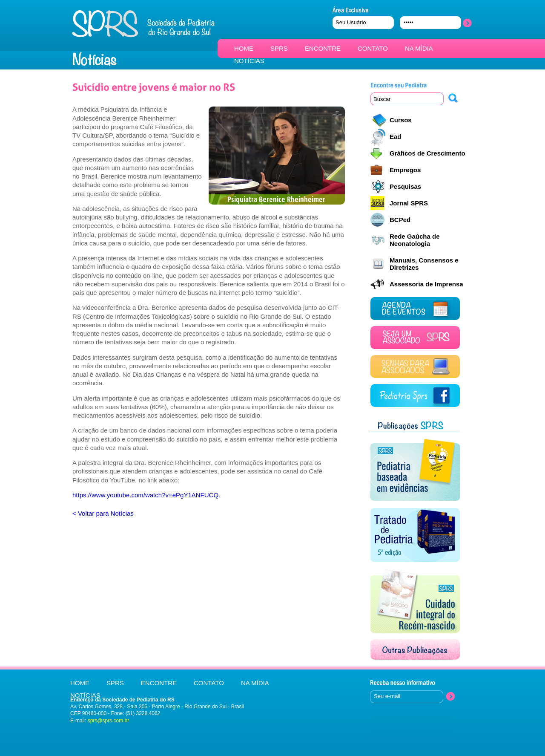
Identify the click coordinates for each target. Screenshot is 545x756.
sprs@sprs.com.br (109, 721)
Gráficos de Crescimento (427, 153)
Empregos (405, 170)
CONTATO (373, 48)
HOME (244, 48)
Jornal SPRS (409, 203)
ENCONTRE (323, 48)
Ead (396, 137)
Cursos (401, 120)
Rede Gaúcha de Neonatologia (415, 240)
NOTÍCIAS (249, 61)
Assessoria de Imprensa (426, 284)
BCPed (400, 220)
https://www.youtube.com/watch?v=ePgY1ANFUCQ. (146, 495)
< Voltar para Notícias (103, 513)
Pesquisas (405, 186)
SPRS (279, 48)
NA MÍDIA (419, 48)
